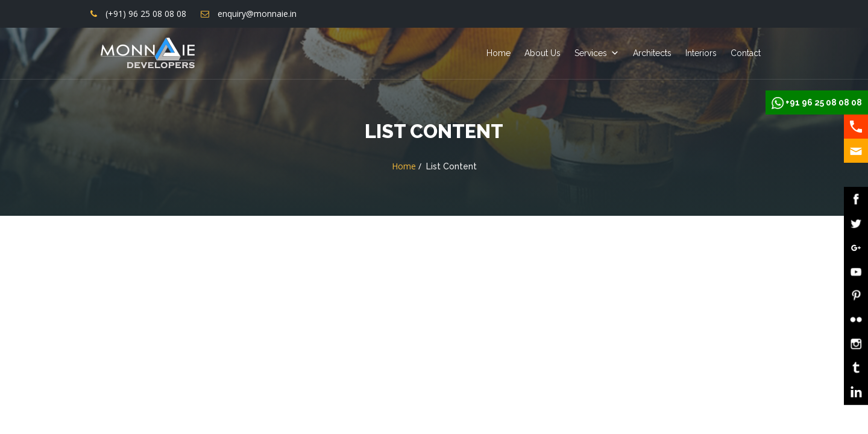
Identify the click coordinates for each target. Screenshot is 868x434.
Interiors (701, 53)
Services (591, 53)
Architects (652, 53)
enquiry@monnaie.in (257, 14)
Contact (746, 53)
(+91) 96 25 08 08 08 (146, 14)
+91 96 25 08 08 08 (824, 102)
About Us (542, 53)
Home (498, 53)
